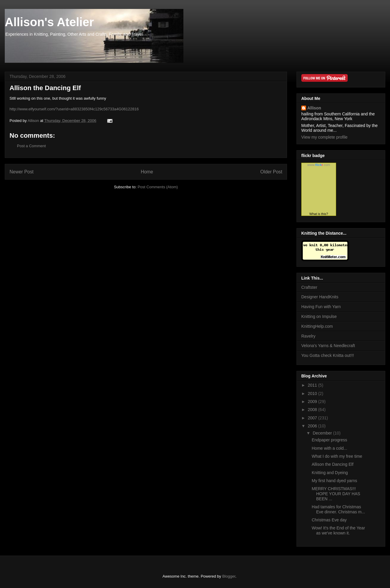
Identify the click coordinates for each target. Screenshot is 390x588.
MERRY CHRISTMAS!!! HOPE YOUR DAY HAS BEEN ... (336, 494)
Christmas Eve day (329, 520)
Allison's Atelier (49, 22)
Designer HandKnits (320, 297)
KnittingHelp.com (317, 326)
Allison (314, 108)
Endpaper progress (329, 440)
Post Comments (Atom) (158, 187)
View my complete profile (324, 137)
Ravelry (308, 336)
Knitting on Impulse (319, 316)
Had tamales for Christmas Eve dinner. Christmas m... (338, 509)
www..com (319, 165)
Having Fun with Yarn (321, 307)
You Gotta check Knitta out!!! (328, 355)
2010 (313, 393)
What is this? (319, 214)
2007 (313, 418)
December (323, 433)
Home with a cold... (329, 448)
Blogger (229, 576)
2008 (313, 410)
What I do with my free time (337, 456)
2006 (313, 426)
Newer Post (22, 172)
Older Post (271, 172)
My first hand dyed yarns (334, 481)
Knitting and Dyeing (330, 473)
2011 (313, 385)
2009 (313, 402)
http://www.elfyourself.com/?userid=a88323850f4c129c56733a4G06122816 (74, 109)
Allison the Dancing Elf (333, 464)
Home (147, 172)
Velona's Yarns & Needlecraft (328, 346)
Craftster (309, 287)
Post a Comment (31, 146)
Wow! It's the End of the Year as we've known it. (338, 530)
